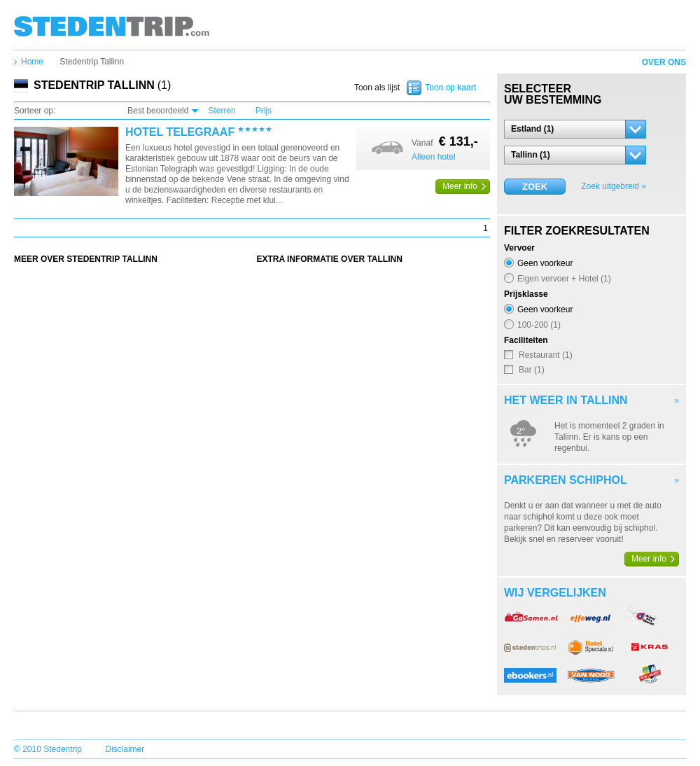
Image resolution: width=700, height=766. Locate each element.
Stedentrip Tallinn (92, 62)
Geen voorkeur (545, 263)
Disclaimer (125, 749)
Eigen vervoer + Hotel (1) (564, 278)
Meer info (460, 186)
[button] (575, 129)
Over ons (664, 62)
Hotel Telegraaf (180, 132)
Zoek (535, 187)
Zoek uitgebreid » (614, 186)
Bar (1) (532, 369)
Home (32, 62)
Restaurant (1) (546, 355)
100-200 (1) (539, 325)
